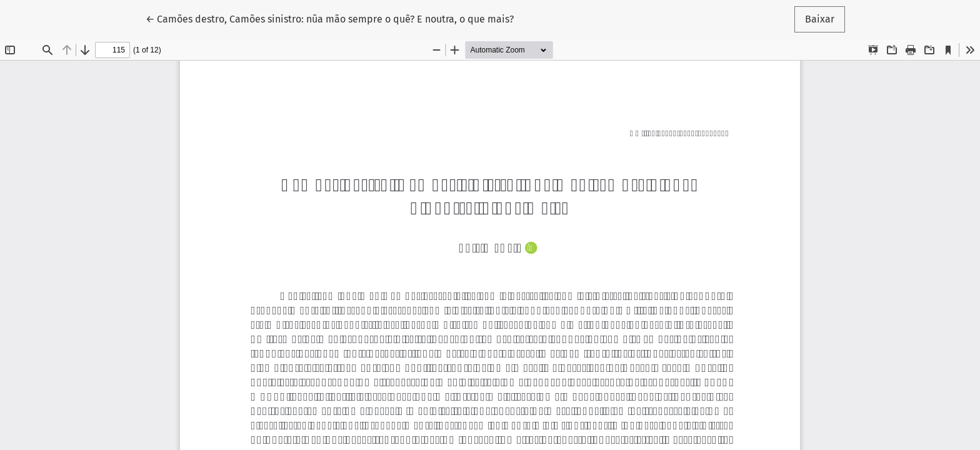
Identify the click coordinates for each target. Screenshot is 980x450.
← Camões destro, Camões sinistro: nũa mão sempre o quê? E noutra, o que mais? (330, 18)
